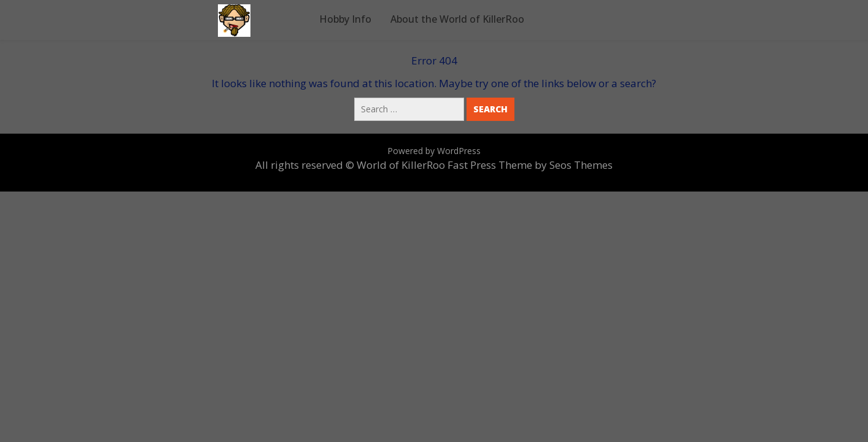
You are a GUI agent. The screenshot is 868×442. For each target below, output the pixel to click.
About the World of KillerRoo (457, 19)
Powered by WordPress (434, 151)
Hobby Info (345, 19)
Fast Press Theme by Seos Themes (530, 165)
